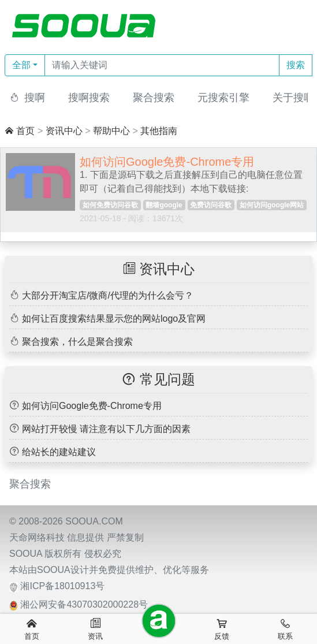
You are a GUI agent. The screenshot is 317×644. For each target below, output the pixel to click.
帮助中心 (111, 131)
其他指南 (159, 131)
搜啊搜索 (89, 98)
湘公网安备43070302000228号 (84, 604)
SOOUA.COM (94, 521)
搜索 (296, 65)
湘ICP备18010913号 (62, 586)
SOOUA (26, 554)
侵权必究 (103, 554)
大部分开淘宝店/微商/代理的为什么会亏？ (108, 295)
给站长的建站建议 (59, 452)
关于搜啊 (293, 98)
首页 (25, 131)
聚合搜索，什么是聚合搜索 (77, 342)
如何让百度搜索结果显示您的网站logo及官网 (114, 319)
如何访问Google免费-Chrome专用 (92, 406)
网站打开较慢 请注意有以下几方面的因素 (106, 429)
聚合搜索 (154, 98)
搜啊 (35, 98)
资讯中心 (64, 131)
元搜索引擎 (223, 98)
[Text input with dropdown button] (162, 65)
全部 (21, 65)
